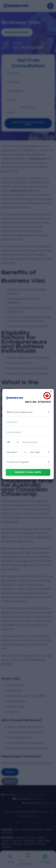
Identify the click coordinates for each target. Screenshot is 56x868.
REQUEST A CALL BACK (28, 472)
